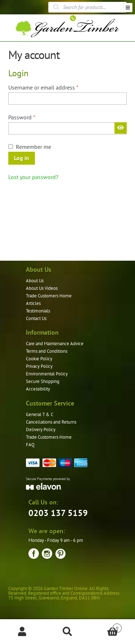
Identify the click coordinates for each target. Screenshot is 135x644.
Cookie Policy (39, 359)
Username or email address (54, 87)
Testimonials (38, 311)
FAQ (30, 445)
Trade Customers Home (49, 296)
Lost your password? (33, 177)
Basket (106, 627)
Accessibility (38, 389)
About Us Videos (42, 288)
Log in (22, 158)
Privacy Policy (39, 366)
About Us (35, 281)
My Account (22, 632)
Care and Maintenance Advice (55, 344)
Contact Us (36, 318)
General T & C (40, 414)
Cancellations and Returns (51, 422)
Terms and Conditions (47, 351)
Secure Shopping (43, 381)
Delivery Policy (41, 430)
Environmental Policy (47, 374)
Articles (33, 303)
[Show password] (121, 128)
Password (33, 117)
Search (67, 632)
